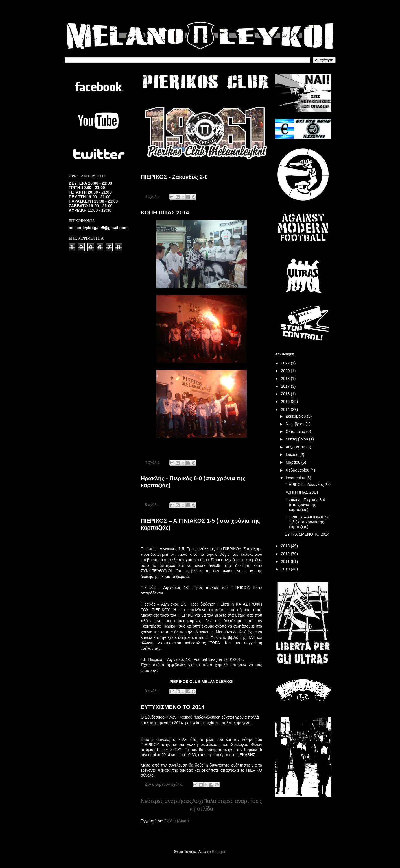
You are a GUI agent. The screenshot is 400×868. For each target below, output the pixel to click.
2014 (286, 409)
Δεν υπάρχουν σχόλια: (165, 784)
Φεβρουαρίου (298, 470)
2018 (286, 379)
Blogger (218, 852)
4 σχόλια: (153, 196)
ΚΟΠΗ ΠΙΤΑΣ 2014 (165, 212)
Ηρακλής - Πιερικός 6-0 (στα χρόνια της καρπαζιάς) (305, 505)
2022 (286, 363)
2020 (286, 371)
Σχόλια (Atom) (176, 821)
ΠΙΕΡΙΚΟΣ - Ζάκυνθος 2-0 (174, 177)
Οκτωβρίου (296, 431)
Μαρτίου (294, 462)
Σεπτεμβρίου (297, 439)
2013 (286, 546)
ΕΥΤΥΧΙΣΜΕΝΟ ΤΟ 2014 (173, 707)
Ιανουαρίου (296, 478)
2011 (286, 561)
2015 (286, 402)
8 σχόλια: (153, 505)
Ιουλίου (293, 455)
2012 (286, 554)
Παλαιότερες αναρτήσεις (232, 801)
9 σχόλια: (153, 691)
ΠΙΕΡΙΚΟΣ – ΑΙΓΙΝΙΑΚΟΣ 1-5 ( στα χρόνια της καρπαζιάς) (307, 522)
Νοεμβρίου (296, 424)
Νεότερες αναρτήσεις (166, 801)
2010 (286, 569)
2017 (286, 386)
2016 (286, 394)
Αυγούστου (296, 447)
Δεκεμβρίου (296, 416)
